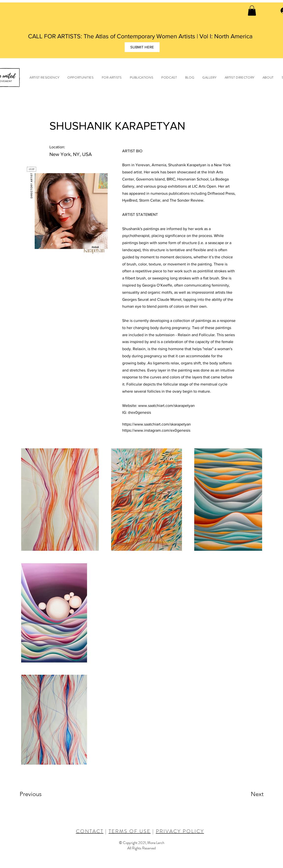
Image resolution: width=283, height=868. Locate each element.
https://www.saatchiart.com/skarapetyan (156, 424)
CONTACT (90, 831)
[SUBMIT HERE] (142, 47)
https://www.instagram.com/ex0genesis (156, 430)
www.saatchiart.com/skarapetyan (166, 406)
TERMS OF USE (130, 831)
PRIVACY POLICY (180, 831)
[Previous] (37, 794)
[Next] (247, 794)
